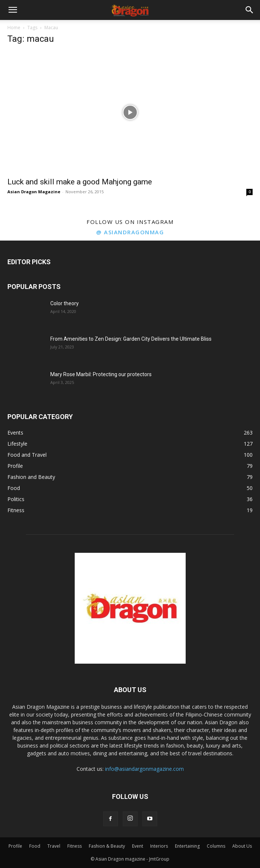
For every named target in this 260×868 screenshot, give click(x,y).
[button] (13, 10)
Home (14, 28)
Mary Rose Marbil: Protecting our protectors (101, 374)
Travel (54, 846)
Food (35, 846)
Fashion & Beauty (107, 846)
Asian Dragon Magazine (34, 192)
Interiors (159, 846)
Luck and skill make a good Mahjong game (80, 182)
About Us (242, 846)
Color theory (65, 303)
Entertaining (187, 846)
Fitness (75, 846)
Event (138, 846)
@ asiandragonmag (130, 232)
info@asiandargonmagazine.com (144, 769)
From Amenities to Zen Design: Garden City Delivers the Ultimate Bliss (131, 339)
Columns (216, 846)
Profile (15, 846)
